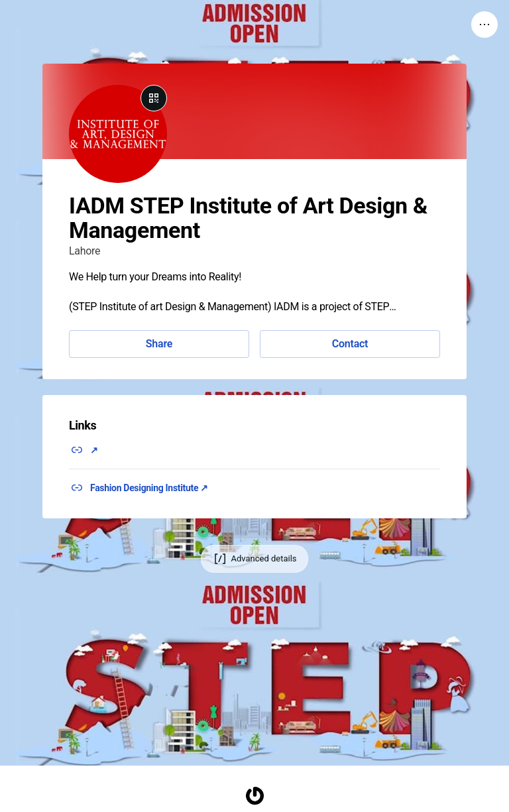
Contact (350, 344)
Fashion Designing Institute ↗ (149, 488)
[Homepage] (254, 796)
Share (159, 344)
